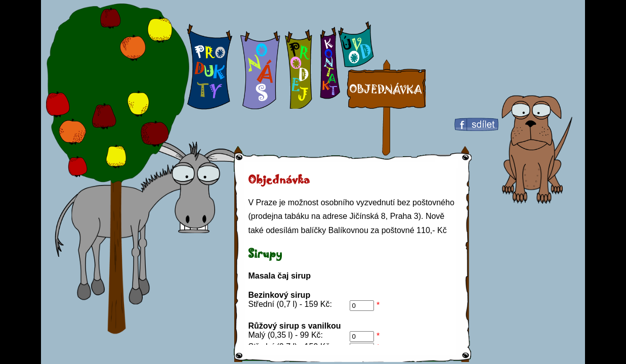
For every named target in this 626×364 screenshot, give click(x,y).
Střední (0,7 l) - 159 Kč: (290, 304)
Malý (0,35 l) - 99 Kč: (285, 335)
